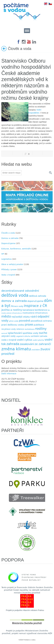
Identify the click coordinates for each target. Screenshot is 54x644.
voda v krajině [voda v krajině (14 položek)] (9, 340)
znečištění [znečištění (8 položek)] (36, 350)
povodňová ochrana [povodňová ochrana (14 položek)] (41, 321)
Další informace (9, 374)
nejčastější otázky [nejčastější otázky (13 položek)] (21, 317)
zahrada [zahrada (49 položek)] (13, 344)
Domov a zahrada (10, 238)
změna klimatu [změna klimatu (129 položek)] (16, 349)
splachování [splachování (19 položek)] (15, 333)
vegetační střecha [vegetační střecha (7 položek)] (23, 336)
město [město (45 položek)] (6, 316)
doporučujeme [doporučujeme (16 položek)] (35, 301)
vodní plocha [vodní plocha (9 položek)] (38, 340)
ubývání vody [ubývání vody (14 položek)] (8, 336)
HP (3, 254)
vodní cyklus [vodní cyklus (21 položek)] (24, 340)
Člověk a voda (8, 233)
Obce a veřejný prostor (12, 264)
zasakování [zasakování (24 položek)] (27, 344)
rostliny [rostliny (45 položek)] (41, 329)
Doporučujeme (8, 243)
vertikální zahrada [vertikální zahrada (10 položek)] (39, 336)
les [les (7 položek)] (49, 310)
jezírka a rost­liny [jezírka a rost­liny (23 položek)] (12, 310)
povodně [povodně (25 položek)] (25, 321)
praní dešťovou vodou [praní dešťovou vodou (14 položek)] (13, 325)
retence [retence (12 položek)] (20, 329)
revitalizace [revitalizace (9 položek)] (30, 329)
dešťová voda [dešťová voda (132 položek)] (15, 295)
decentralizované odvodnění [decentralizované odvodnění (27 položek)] (20, 291)
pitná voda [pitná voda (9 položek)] (14, 321)
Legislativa (6, 259)
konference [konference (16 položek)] (41, 310)
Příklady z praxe (9, 269)
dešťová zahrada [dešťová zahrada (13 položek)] (37, 296)
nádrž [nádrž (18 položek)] (34, 317)
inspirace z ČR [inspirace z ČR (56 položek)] (35, 306)
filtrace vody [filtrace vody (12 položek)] (17, 306)
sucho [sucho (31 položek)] (43, 333)
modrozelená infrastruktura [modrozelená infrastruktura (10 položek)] (35, 313)
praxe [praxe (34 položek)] (29, 325)
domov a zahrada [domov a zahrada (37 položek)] (14, 301)
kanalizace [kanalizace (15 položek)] (28, 310)
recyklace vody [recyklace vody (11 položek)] (9, 329)
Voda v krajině (8, 275)
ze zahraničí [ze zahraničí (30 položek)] (43, 344)
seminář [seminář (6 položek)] (4, 333)
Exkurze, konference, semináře (16, 249)
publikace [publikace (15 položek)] (39, 325)
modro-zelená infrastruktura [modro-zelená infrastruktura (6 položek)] (12, 313)
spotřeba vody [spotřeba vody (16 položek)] (30, 333)
